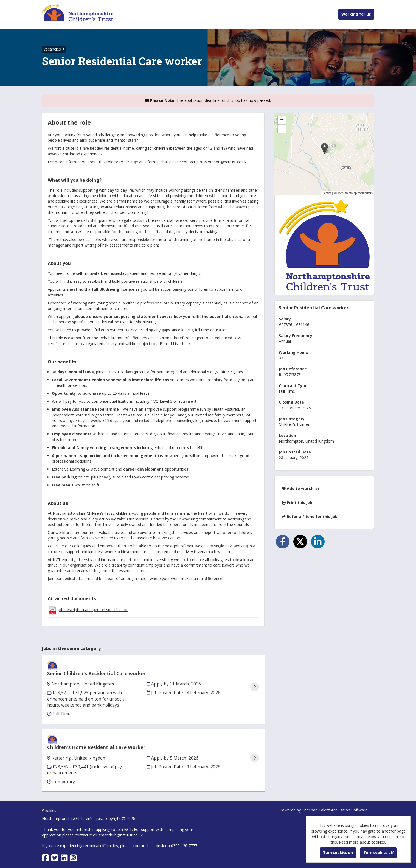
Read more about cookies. (362, 842)
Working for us (356, 14)
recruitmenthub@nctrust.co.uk (116, 821)
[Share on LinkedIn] (318, 542)
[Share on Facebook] (283, 542)
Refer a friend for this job (310, 516)
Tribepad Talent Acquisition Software (335, 796)
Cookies (49, 796)
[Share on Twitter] (300, 542)
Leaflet (327, 193)
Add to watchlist (301, 488)
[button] (324, 148)
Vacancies (54, 49)
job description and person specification (93, 610)
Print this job (297, 502)
